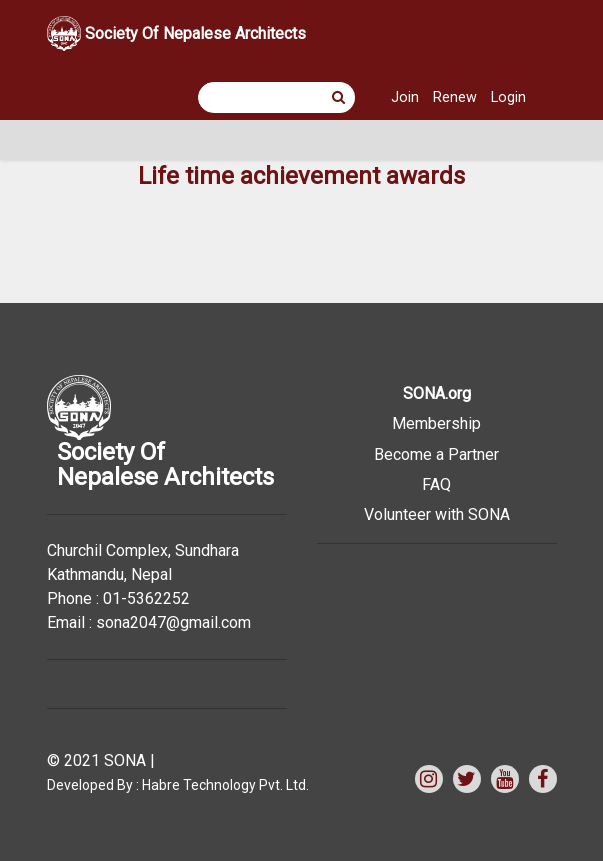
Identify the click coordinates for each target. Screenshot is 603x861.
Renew (455, 97)
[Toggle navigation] (75, 140)
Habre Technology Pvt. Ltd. (225, 785)
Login (508, 97)
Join (405, 97)
